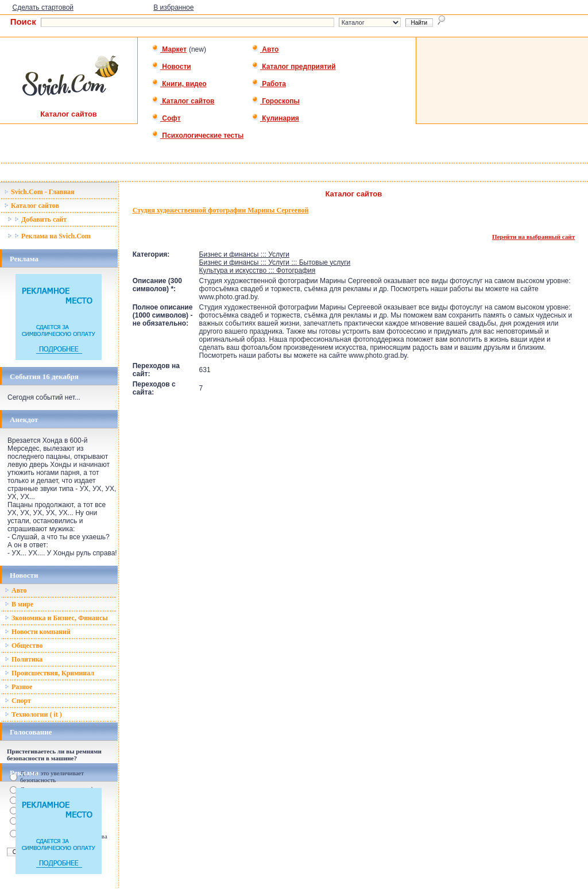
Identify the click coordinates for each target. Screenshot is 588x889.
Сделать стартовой (43, 7)
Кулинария (275, 118)
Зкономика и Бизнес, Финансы (56, 618)
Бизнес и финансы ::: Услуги (244, 254)
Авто (265, 49)
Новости (171, 67)
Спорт (18, 701)
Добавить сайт (37, 219)
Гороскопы (276, 101)
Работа (269, 84)
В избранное (173, 7)
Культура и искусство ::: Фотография (258, 270)
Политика (24, 659)
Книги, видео (179, 84)
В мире (19, 604)
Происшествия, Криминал (49, 673)
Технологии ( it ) (33, 714)
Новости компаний (38, 632)
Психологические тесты (198, 136)
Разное (18, 687)
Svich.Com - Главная (39, 192)
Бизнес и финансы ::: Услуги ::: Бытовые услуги (275, 262)
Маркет (169, 49)
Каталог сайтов (183, 101)
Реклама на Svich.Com (49, 236)
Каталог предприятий (294, 67)
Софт (166, 118)
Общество (24, 646)
